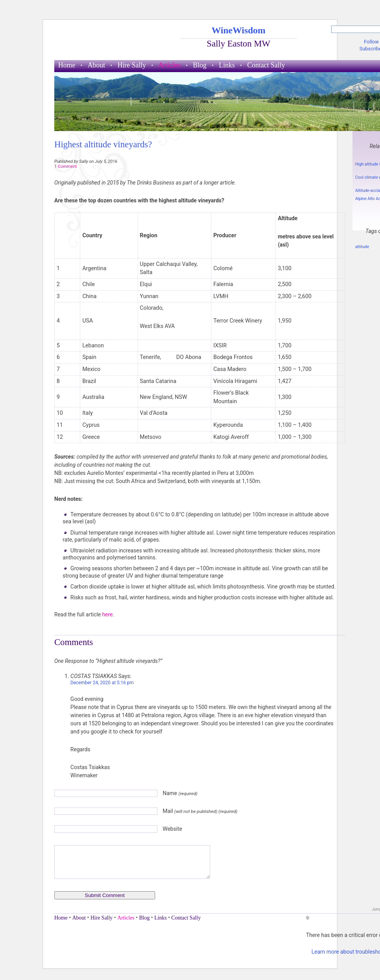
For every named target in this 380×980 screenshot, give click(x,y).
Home (67, 65)
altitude (362, 247)
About (96, 65)
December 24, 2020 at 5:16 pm (102, 683)
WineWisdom (238, 30)
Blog (199, 65)
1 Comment (66, 166)
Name (180, 793)
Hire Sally (132, 65)
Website (172, 829)
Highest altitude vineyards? (103, 144)
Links (227, 65)
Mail (200, 811)
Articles (170, 65)
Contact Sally (266, 65)
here (107, 614)
